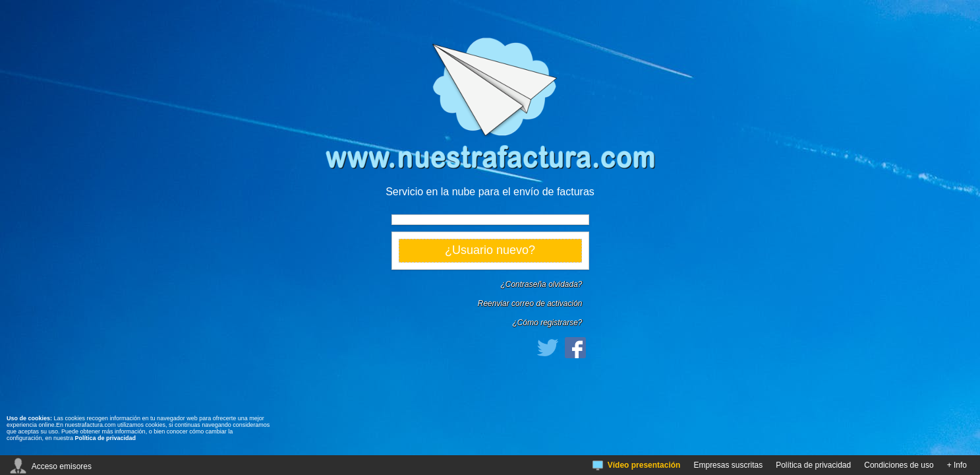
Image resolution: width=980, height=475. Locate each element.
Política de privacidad (106, 438)
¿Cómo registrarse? (547, 323)
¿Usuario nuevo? (490, 250)
